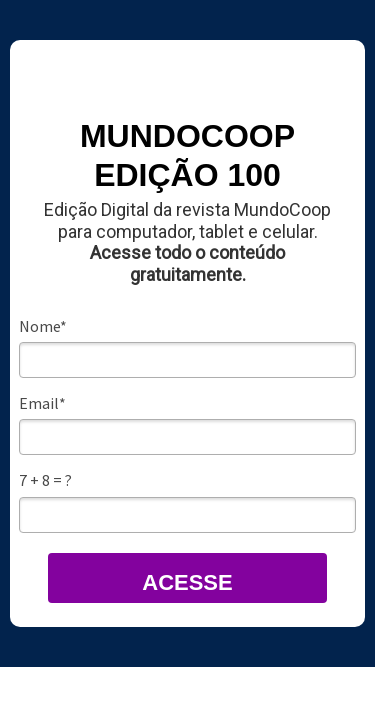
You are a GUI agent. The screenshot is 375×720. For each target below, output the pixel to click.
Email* (42, 403)
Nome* (43, 326)
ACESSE (187, 582)
